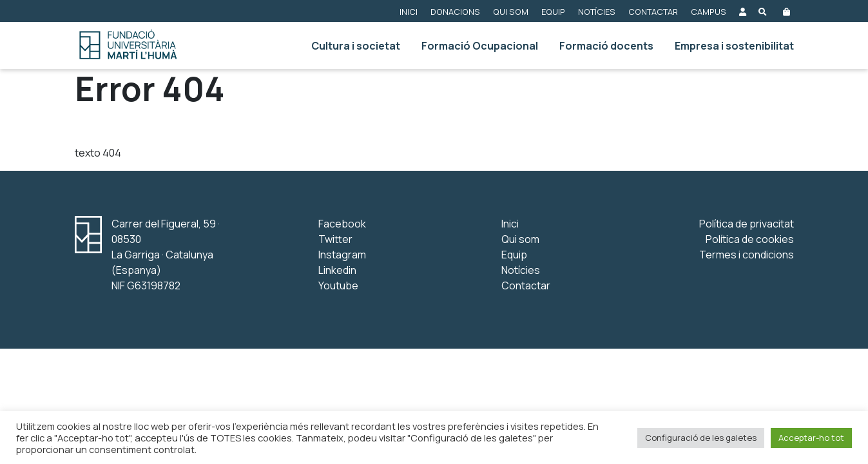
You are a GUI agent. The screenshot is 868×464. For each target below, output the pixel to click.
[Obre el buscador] (763, 11)
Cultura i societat (356, 46)
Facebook (342, 224)
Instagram (342, 255)
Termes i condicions (747, 255)
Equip (553, 12)
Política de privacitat (747, 224)
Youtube (338, 285)
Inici (409, 12)
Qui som (511, 12)
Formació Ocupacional (480, 46)
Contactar (653, 12)
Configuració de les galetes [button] (701, 438)
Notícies (597, 12)
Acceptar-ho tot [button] (811, 438)
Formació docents (606, 46)
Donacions (455, 12)
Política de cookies (750, 239)
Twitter (335, 239)
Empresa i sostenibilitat (734, 46)
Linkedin (337, 270)
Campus (709, 12)
